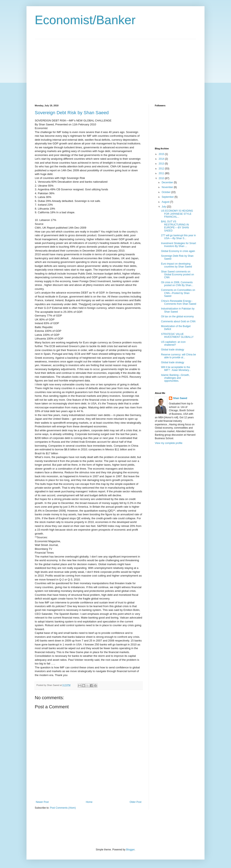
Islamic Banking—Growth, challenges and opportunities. (175, 378)
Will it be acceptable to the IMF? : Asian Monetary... (176, 369)
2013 (162, 164)
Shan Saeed (180, 398)
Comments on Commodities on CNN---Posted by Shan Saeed (178, 293)
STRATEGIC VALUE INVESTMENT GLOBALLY (177, 336)
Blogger (130, 850)
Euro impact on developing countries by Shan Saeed (176, 265)
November (168, 187)
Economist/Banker (85, 20)
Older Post (135, 802)
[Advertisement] (70, 68)
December (168, 182)
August (166, 202)
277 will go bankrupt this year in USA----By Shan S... (178, 237)
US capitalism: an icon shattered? (173, 343)
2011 (162, 173)
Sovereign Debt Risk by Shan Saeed (72, 113)
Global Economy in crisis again (178, 251)
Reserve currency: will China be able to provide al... (179, 356)
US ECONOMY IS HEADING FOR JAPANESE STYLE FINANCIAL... (177, 214)
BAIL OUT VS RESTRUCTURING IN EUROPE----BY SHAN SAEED (175, 226)
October (166, 192)
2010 (162, 178)
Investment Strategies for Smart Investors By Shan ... (179, 245)
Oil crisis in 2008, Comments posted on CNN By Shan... (177, 284)
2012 (162, 169)
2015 (162, 154)
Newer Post (42, 802)
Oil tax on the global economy (177, 317)
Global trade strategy (173, 350)
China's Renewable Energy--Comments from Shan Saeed (179, 302)
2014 (162, 159)
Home (89, 802)
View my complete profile (169, 443)
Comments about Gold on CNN (178, 321)
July (164, 207)
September (168, 197)
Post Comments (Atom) (63, 808)
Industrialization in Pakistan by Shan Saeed (178, 310)
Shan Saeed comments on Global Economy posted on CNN (177, 275)
